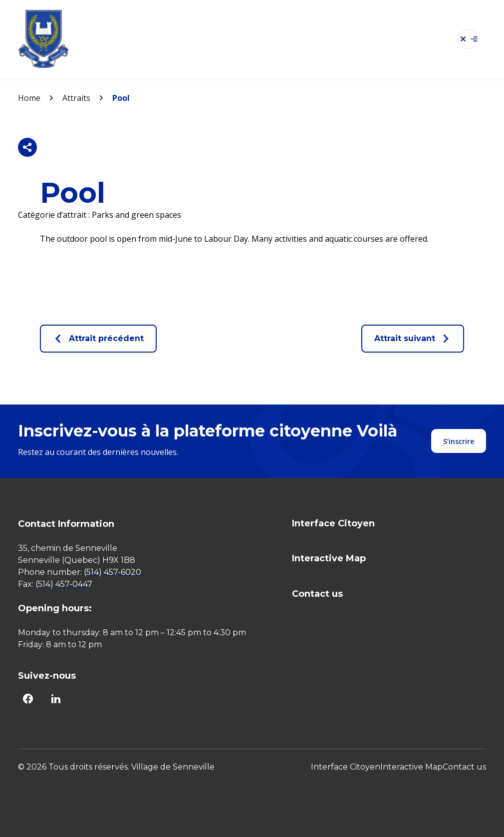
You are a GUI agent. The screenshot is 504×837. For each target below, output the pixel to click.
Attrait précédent (98, 339)
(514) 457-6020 (113, 572)
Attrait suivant (413, 339)
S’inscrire (459, 441)
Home (29, 98)
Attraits (76, 98)
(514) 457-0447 (64, 584)
